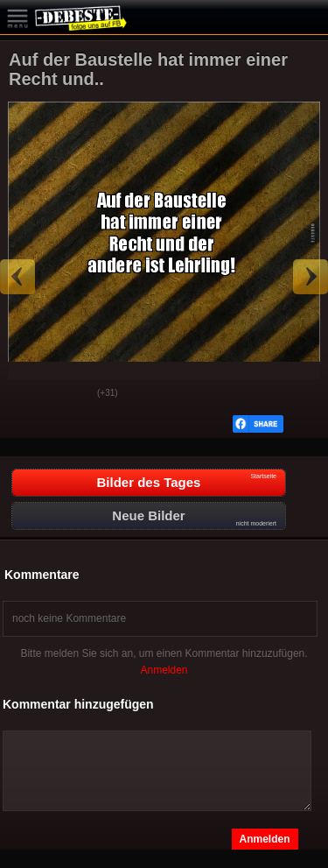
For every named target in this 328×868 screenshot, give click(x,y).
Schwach (71, 394)
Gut (27, 394)
